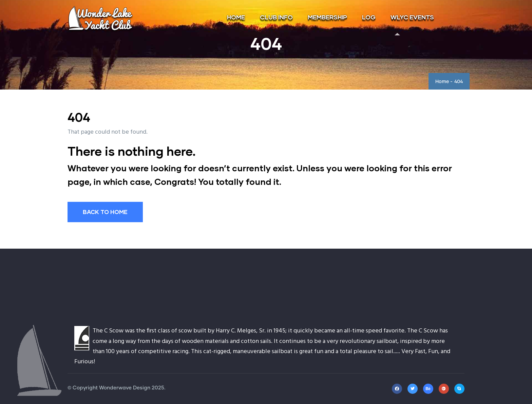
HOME (236, 17)
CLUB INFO (276, 17)
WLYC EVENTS (412, 17)
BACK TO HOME (105, 212)
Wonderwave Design (125, 388)
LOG (369, 17)
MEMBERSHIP (327, 17)
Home (442, 82)
